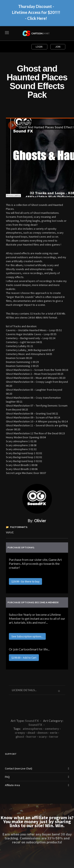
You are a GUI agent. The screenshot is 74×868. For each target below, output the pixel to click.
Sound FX (32, 721)
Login (39, 47)
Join (58, 47)
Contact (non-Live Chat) (19, 768)
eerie (54, 732)
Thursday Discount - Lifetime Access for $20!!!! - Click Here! (36, 14)
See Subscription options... (27, 636)
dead (31, 732)
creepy (20, 732)
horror (31, 736)
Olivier (40, 521)
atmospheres (33, 728)
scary (43, 736)
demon (42, 732)
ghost (20, 736)
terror (54, 736)
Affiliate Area (12, 785)
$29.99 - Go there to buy (25, 581)
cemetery (52, 728)
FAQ (7, 777)
